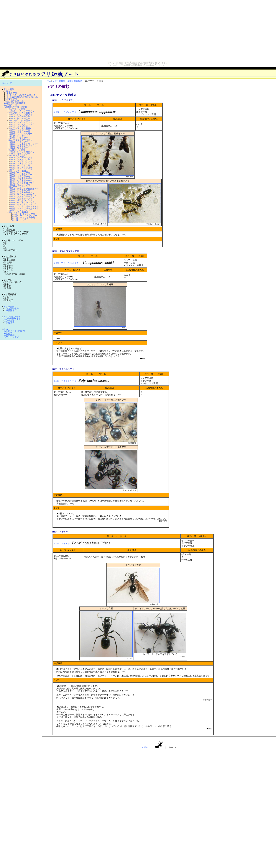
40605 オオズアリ (19, 126)
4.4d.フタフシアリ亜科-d (20, 140)
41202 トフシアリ (19, 138)
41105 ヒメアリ (18, 136)
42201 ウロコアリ (19, 148)
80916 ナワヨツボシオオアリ (24, 206)
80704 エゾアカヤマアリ (22, 175)
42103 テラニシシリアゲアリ (24, 144)
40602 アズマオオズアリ (22, 122)
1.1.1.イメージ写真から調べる (21, 95)
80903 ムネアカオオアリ (22, 193)
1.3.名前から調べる (14, 101)
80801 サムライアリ (20, 185)
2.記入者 (8, 333)
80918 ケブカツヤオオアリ (23, 202)
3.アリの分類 (11, 105)
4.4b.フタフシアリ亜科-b (20, 120)
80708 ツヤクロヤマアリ (22, 181)
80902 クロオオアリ (20, 191)
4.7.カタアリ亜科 (17, 150)
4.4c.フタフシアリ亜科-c (20, 128)
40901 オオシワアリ (20, 132)
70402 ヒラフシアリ (20, 154)
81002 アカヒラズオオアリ (26, 216)
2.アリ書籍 (10, 321)
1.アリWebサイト (13, 319)
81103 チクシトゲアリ (24, 218)
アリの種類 (9, 89)
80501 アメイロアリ (20, 160)
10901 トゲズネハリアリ (22, 111)
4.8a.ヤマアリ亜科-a (18, 156)
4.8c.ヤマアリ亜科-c (18, 187)
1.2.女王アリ (11, 99)
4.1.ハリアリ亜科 (17, 109)
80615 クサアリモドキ (21, 167)
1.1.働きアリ (11, 93)
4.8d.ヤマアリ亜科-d (18, 212)
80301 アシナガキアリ (21, 158)
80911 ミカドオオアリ (21, 199)
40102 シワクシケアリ (21, 115)
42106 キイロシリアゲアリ (23, 146)
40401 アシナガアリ (20, 117)
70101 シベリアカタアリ (22, 152)
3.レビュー (10, 323)
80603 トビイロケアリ (21, 161)
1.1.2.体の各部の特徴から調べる (22, 97)
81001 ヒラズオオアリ (24, 214)
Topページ (7, 83)
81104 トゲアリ (21, 220)
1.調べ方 (8, 91)
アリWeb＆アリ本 (12, 317)
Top (49, 81)
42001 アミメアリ (19, 142)
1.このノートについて (15, 331)
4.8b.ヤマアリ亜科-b (18, 171)
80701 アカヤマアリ (20, 173)
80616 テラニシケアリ (21, 169)
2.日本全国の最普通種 (15, 103)
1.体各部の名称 (12, 309)
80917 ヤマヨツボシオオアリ (24, 208)
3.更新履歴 (10, 335)
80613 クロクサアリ (20, 165)
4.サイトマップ (12, 337)
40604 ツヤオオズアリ (21, 124)
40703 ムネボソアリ (20, 130)
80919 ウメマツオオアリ (22, 210)
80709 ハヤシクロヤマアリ (23, 183)
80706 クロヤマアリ (20, 177)
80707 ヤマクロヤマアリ (22, 179)
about (6, 329)
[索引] (24, 107)
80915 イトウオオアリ (21, 204)
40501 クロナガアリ (20, 119)
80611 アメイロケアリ (21, 163)
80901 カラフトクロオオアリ (24, 189)
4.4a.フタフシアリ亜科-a (20, 113)
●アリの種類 (59, 81)
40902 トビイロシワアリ (22, 134)
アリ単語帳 (9, 307)
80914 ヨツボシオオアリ (22, 201)
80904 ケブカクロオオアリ (23, 195)
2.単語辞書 (10, 310)
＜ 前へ (145, 747)
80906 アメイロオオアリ (22, 197)
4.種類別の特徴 (12, 107)
